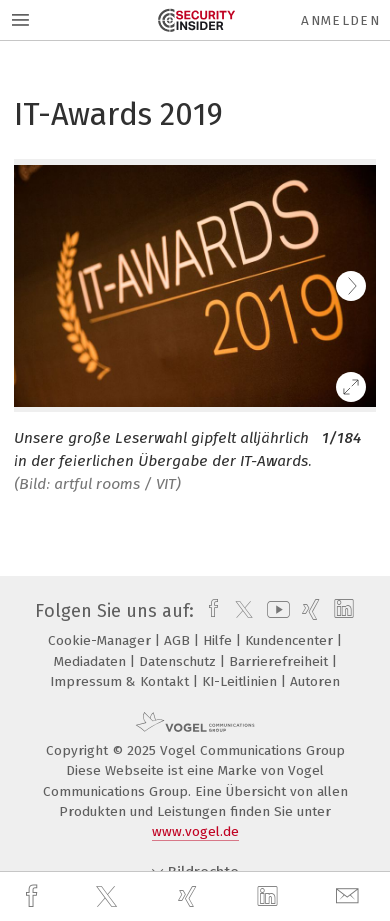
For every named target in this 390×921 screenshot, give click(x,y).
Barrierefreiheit (280, 661)
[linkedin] (270, 897)
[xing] (190, 896)
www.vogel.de (195, 831)
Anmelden (340, 20)
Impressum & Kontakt (121, 681)
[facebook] (34, 896)
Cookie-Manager (101, 640)
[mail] (350, 896)
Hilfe (219, 640)
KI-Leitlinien (241, 681)
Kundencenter (291, 640)
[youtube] (275, 611)
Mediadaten (92, 661)
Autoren (315, 681)
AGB (179, 640)
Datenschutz (179, 661)
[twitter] (109, 897)
